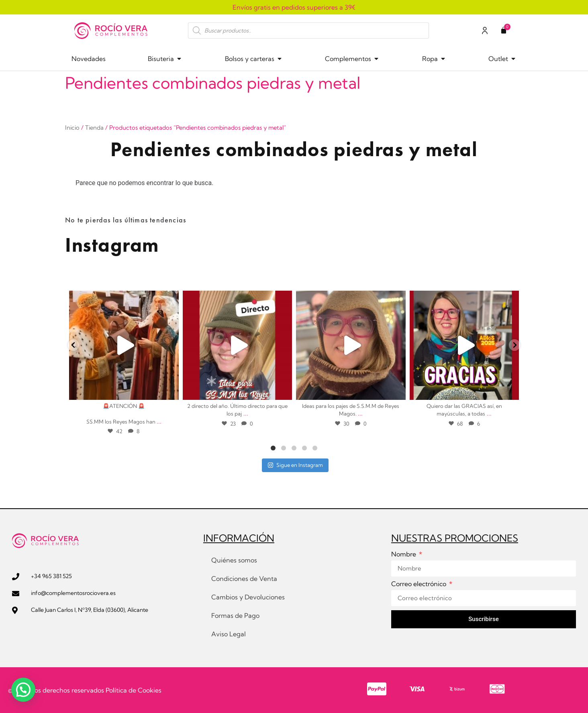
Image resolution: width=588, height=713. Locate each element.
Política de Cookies (134, 690)
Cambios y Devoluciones (248, 597)
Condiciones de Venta (244, 579)
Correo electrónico (420, 584)
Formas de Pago (235, 615)
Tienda (94, 127)
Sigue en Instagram (295, 465)
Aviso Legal (229, 634)
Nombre (404, 554)
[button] (23, 690)
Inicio (72, 127)
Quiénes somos (234, 560)
